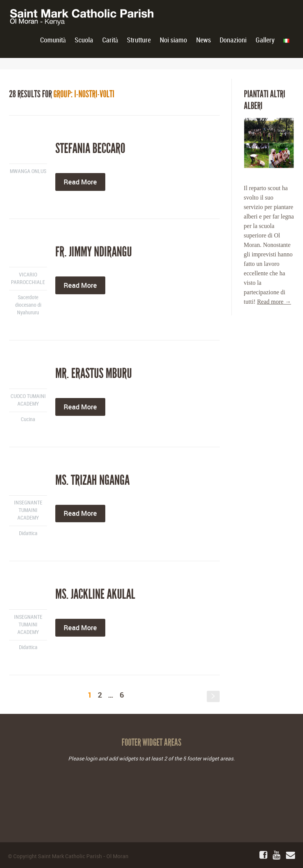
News (204, 40)
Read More (80, 182)
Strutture (139, 40)
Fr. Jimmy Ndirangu (94, 252)
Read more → (274, 302)
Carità (110, 40)
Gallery (265, 40)
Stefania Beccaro (90, 148)
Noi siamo (173, 40)
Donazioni (233, 40)
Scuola (84, 40)
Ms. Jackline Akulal (95, 594)
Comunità (53, 40)
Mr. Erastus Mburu (94, 373)
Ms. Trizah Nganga (92, 480)
